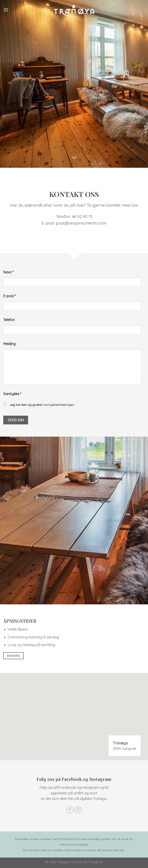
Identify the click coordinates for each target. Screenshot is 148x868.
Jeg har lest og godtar (42, 405)
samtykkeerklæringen (58, 405)
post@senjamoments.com (81, 223)
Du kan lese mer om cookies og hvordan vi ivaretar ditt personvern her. (74, 850)
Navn (8, 272)
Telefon (9, 320)
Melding (9, 344)
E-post (10, 296)
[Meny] (6, 10)
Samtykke (12, 394)
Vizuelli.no (96, 862)
